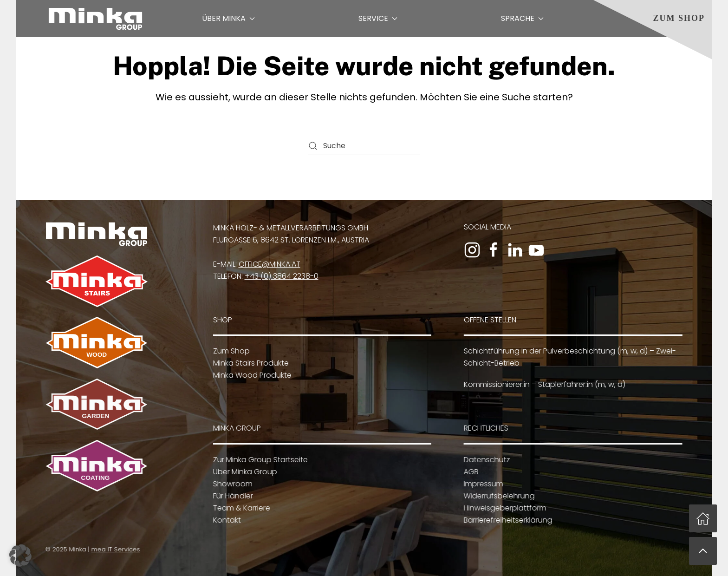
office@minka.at (270, 264)
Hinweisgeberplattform (504, 508)
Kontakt (226, 520)
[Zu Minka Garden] (96, 404)
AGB (470, 472)
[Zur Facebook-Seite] (494, 250)
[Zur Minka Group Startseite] (97, 233)
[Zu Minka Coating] (96, 465)
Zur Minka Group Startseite (259, 460)
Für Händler (232, 496)
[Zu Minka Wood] (97, 342)
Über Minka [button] (228, 18)
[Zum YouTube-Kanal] (536, 250)
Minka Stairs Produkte (250, 363)
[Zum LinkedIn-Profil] (515, 250)
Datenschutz (486, 460)
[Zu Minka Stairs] (97, 281)
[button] (703, 551)
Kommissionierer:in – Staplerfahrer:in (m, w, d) (544, 384)
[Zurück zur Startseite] (95, 19)
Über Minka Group (244, 472)
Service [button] (378, 18)
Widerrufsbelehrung (498, 496)
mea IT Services (114, 549)
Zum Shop (679, 18)
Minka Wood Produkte (251, 375)
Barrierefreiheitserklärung (507, 520)
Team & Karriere (240, 508)
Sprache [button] (522, 18)
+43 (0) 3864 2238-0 (282, 276)
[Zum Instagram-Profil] (472, 250)
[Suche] (364, 146)
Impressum (482, 484)
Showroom (231, 484)
